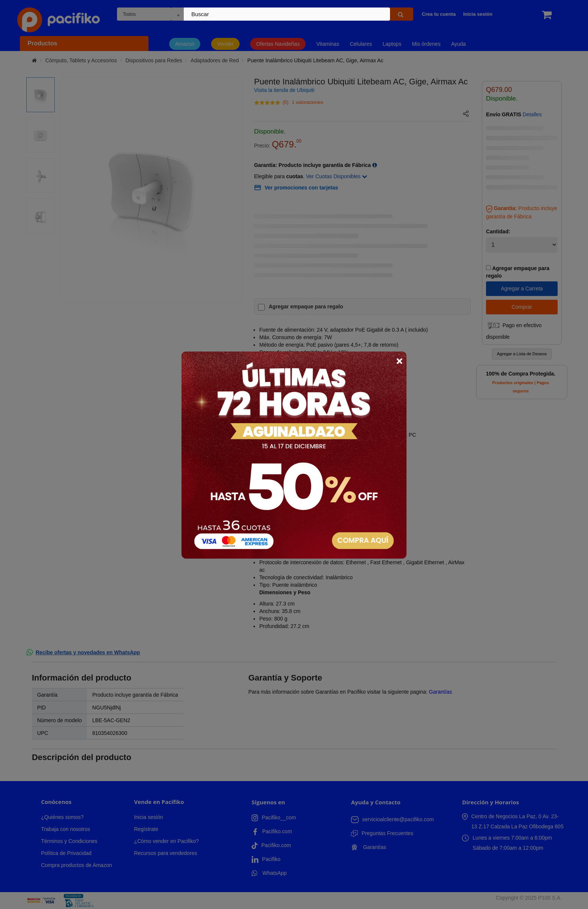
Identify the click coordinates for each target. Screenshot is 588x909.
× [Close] (399, 361)
